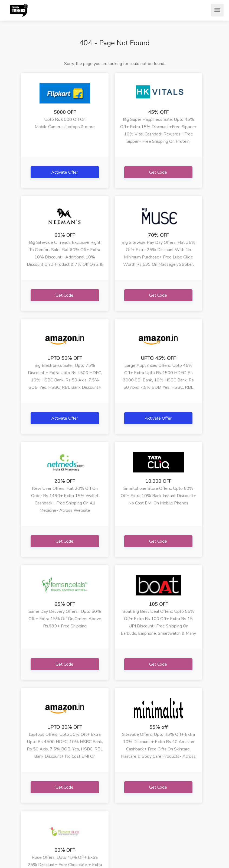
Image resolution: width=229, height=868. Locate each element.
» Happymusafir (68, 774)
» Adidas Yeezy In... (159, 794)
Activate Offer (51, 172)
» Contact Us (30, 827)
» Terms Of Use (31, 794)
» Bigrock (123, 774)
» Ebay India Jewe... (126, 794)
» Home (28, 774)
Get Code (115, 176)
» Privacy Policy (29, 810)
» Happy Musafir (92, 794)
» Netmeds (64, 790)
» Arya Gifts (65, 806)
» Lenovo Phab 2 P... (159, 778)
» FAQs (28, 782)
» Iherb (90, 774)
